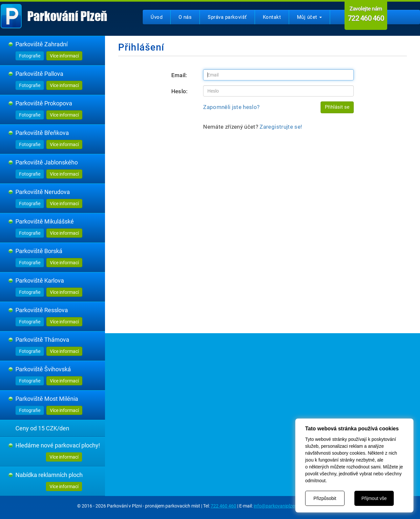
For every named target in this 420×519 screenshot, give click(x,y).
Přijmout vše (374, 498)
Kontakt (272, 17)
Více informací (64, 56)
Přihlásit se (337, 107)
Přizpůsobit (325, 498)
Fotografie (30, 56)
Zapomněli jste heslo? (231, 107)
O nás (185, 17)
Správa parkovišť (227, 17)
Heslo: (180, 91)
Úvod (157, 17)
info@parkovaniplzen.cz (278, 506)
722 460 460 (223, 506)
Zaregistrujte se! (281, 127)
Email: (179, 75)
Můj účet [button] (309, 17)
